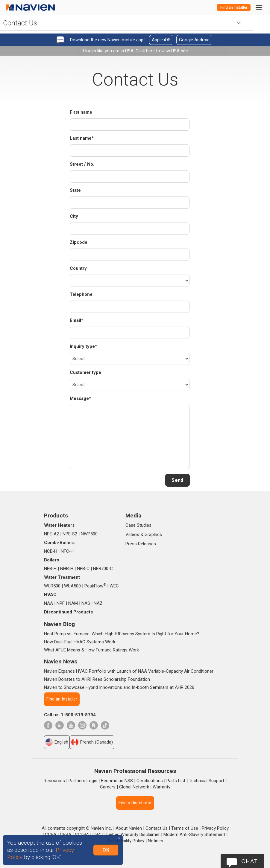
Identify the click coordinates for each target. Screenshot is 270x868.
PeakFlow (95, 586)
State (75, 190)
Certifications (150, 781)
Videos (132, 534)
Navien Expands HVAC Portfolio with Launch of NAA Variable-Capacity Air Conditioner (129, 671)
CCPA (51, 835)
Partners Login (83, 781)
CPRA (66, 835)
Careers (108, 787)
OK (106, 850)
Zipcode (79, 242)
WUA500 (72, 586)
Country (78, 268)
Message (80, 398)
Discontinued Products (68, 612)
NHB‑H (67, 569)
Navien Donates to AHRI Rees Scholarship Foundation (97, 679)
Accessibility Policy (126, 841)
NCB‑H (51, 551)
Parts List (176, 781)
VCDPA (82, 835)
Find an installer (234, 7)
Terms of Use (185, 828)
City (74, 216)
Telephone (81, 294)
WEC (114, 586)
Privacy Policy (215, 828)
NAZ (98, 603)
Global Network (134, 787)
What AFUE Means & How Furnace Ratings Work (91, 650)
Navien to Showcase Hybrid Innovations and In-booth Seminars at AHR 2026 (119, 687)
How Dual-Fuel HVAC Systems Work (80, 642)
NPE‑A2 (51, 534)
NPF (61, 603)
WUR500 (52, 586)
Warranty (161, 787)
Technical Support (207, 781)
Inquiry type (83, 346)
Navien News (61, 661)
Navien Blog (59, 624)
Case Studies (138, 525)
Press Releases (141, 544)
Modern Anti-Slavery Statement (194, 835)
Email (76, 320)
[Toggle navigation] (258, 7)
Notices (156, 841)
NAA (48, 603)
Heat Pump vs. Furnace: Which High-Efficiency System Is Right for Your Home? (122, 634)
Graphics (153, 534)
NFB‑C (83, 569)
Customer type (85, 372)
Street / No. (82, 164)
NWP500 (89, 534)
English (57, 742)
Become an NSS (117, 781)
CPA (97, 835)
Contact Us (157, 828)
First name (81, 112)
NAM (73, 603)
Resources (54, 781)
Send (177, 480)
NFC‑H (67, 551)
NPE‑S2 (70, 534)
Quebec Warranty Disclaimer (132, 835)
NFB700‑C (103, 569)
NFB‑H (50, 569)
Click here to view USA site (162, 51)
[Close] (119, 838)
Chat (250, 861)
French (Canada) (92, 742)
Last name (82, 138)
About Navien (129, 828)
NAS (86, 603)
